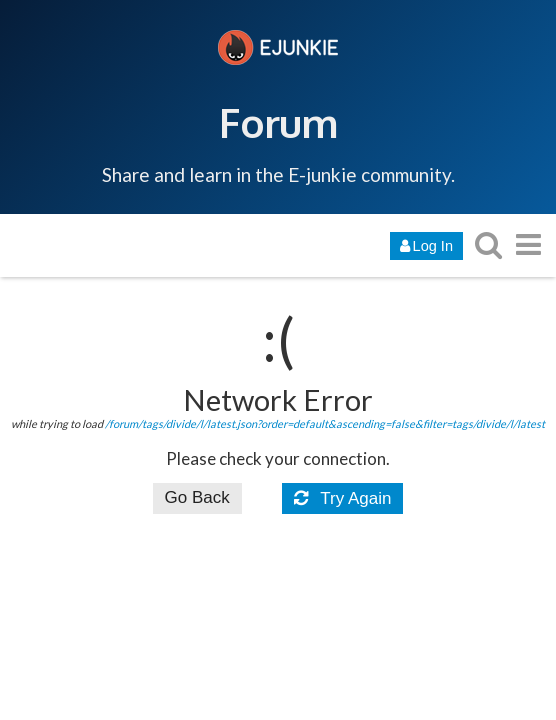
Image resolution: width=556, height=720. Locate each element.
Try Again (343, 498)
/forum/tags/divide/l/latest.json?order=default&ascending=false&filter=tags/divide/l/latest (325, 423)
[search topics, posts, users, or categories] (488, 244)
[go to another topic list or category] (528, 244)
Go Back (197, 497)
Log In (426, 246)
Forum (278, 122)
